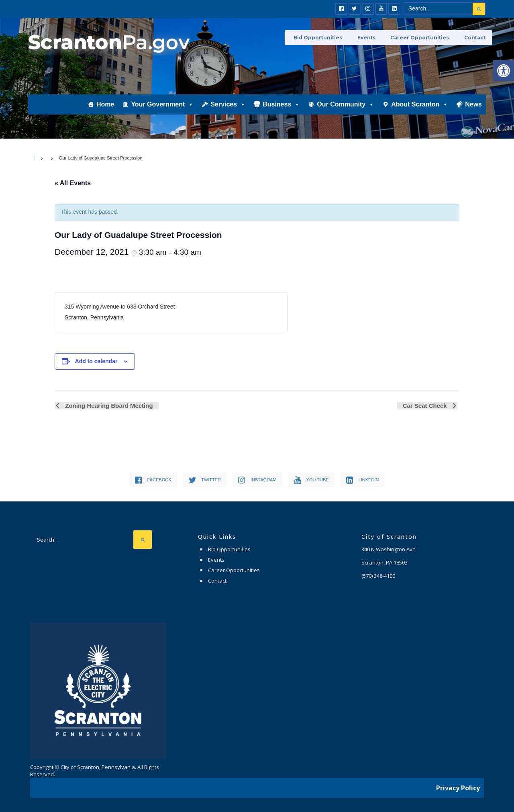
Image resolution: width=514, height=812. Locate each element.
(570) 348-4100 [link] (378, 576)
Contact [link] (475, 37)
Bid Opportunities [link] (327, 37)
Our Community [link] (346, 111)
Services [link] (228, 111)
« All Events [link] (73, 183)
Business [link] (281, 111)
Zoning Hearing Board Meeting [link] (107, 406)
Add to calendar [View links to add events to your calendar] (96, 361)
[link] (504, 71)
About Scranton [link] (420, 111)
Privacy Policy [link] (458, 786)
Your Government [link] (162, 111)
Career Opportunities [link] (423, 37)
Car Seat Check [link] (427, 406)
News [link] (473, 111)
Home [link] (105, 111)
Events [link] (373, 37)
